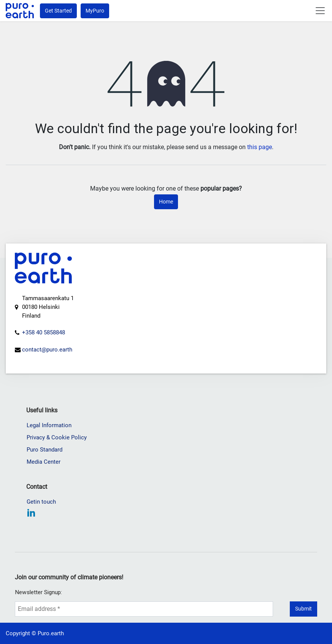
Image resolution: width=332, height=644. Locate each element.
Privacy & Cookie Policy (57, 437)
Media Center (44, 462)
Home (166, 202)
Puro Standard (44, 450)
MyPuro (95, 11)
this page (260, 147)
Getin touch (41, 502)
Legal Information (49, 425)
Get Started (58, 11)
